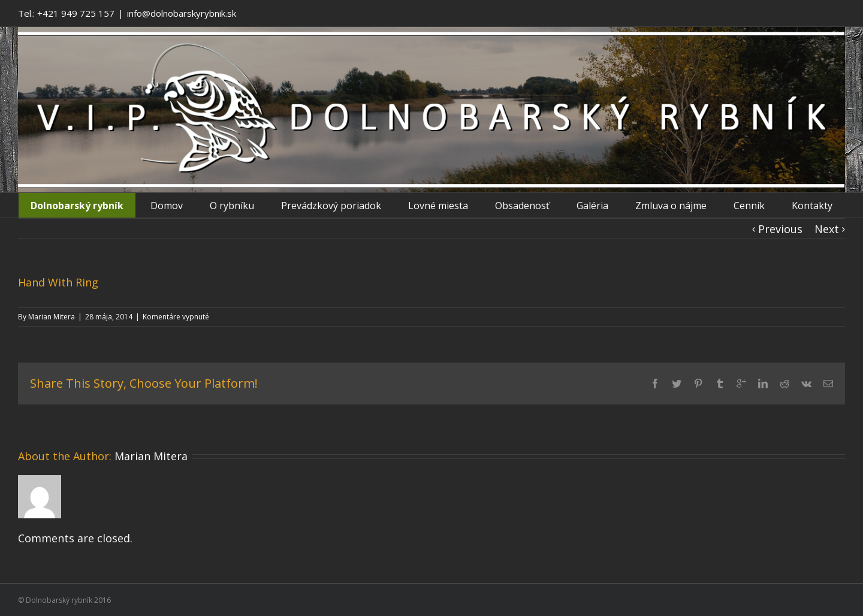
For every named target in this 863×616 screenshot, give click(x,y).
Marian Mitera (52, 317)
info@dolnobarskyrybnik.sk (182, 13)
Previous (780, 229)
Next (827, 229)
